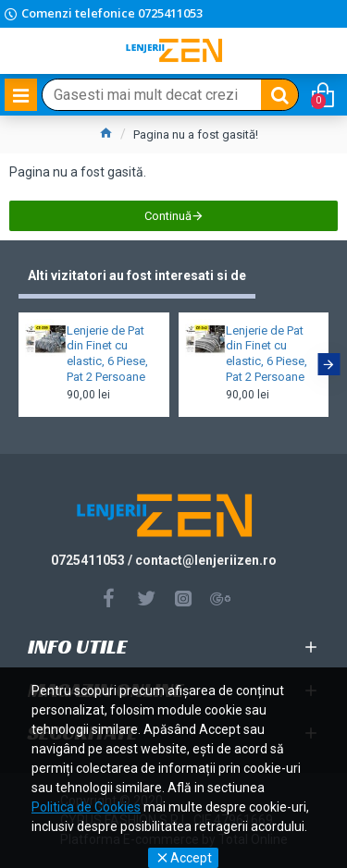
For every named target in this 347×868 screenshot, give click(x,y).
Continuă (168, 216)
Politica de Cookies (86, 807)
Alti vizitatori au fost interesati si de (137, 275)
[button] (328, 364)
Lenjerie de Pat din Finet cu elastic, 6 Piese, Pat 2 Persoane (107, 354)
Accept (191, 858)
